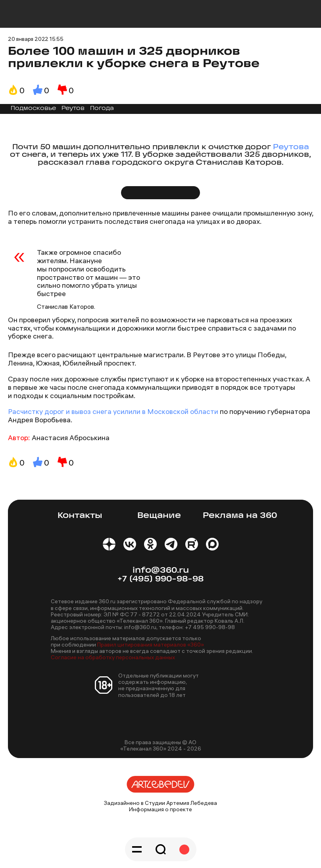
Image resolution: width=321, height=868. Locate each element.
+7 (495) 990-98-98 (160, 579)
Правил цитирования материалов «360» (151, 645)
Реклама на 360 (240, 516)
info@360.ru (161, 571)
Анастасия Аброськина (71, 438)
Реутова (291, 147)
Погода (102, 109)
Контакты (80, 516)
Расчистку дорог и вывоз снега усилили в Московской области (114, 411)
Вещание (159, 516)
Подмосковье (33, 109)
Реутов (73, 109)
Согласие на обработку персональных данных (113, 657)
